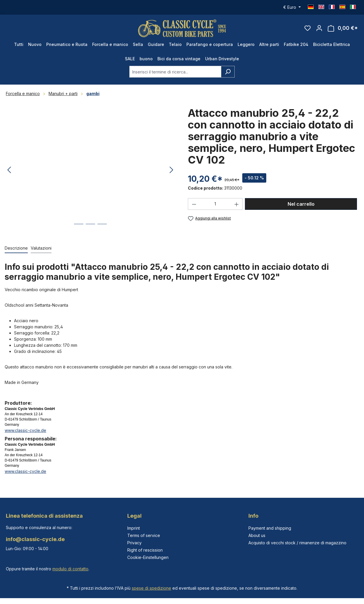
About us (257, 535)
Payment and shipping (270, 528)
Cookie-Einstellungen (148, 557)
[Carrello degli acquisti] (343, 28)
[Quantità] (215, 204)
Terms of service (144, 535)
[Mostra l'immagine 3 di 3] (102, 228)
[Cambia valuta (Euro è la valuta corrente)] (292, 7)
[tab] (16, 248)
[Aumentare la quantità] (237, 204)
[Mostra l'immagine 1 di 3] (79, 228)
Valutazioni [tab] (41, 248)
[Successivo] (171, 170)
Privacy (134, 543)
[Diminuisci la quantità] (194, 204)
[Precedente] (9, 170)
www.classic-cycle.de (25, 430)
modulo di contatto (70, 569)
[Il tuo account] (319, 28)
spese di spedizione (151, 588)
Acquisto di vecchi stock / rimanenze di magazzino (297, 543)
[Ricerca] (228, 72)
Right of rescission (145, 550)
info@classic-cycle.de (35, 539)
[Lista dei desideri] (308, 28)
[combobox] (175, 72)
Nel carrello (301, 204)
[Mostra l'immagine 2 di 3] (90, 228)
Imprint (134, 528)
